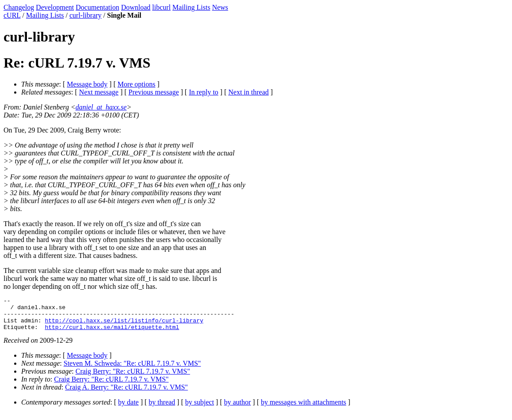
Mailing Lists (192, 7)
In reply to (204, 92)
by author (237, 409)
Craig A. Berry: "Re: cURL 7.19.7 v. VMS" (126, 394)
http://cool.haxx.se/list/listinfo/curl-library (124, 325)
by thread (162, 409)
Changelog (19, 7)
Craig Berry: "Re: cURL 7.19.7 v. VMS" (133, 378)
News (220, 7)
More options (136, 84)
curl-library (85, 15)
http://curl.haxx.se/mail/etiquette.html (112, 333)
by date (129, 409)
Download (136, 7)
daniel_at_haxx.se (101, 107)
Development (55, 7)
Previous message (154, 92)
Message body (87, 84)
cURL (12, 15)
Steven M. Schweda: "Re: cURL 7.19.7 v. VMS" (132, 370)
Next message (99, 92)
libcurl (162, 7)
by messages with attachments (303, 409)
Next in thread (248, 92)
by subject (200, 409)
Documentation (98, 7)
